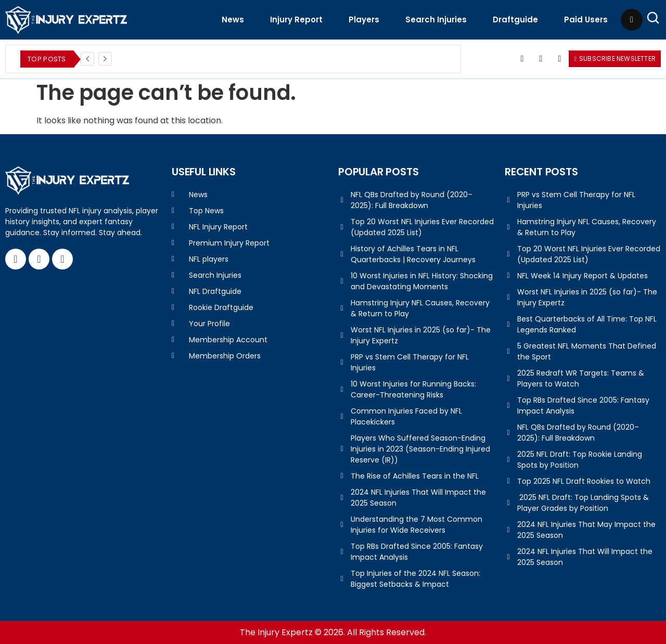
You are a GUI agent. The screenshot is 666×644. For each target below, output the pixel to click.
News (233, 20)
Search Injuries (436, 20)
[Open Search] (653, 18)
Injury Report (296, 20)
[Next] (105, 59)
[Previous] (87, 59)
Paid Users (586, 20)
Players (364, 20)
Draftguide (515, 20)
